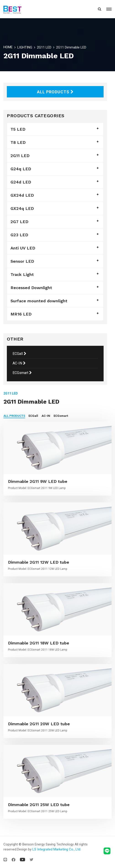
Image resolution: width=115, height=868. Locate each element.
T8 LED (18, 142)
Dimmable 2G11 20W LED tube (39, 724)
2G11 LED (44, 47)
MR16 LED (21, 314)
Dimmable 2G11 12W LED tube (39, 562)
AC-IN (19, 363)
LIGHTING (25, 47)
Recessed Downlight (31, 288)
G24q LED (21, 169)
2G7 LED (19, 222)
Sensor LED (22, 261)
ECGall (19, 354)
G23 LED (19, 235)
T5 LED (18, 129)
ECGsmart (22, 373)
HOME (8, 47)
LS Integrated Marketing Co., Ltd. (57, 849)
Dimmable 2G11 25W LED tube (39, 805)
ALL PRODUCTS (55, 92)
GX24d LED (22, 195)
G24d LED (21, 182)
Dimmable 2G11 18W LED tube (39, 643)
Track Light (22, 274)
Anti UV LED (23, 248)
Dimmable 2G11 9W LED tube (38, 481)
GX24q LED (22, 208)
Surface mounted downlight (39, 301)
